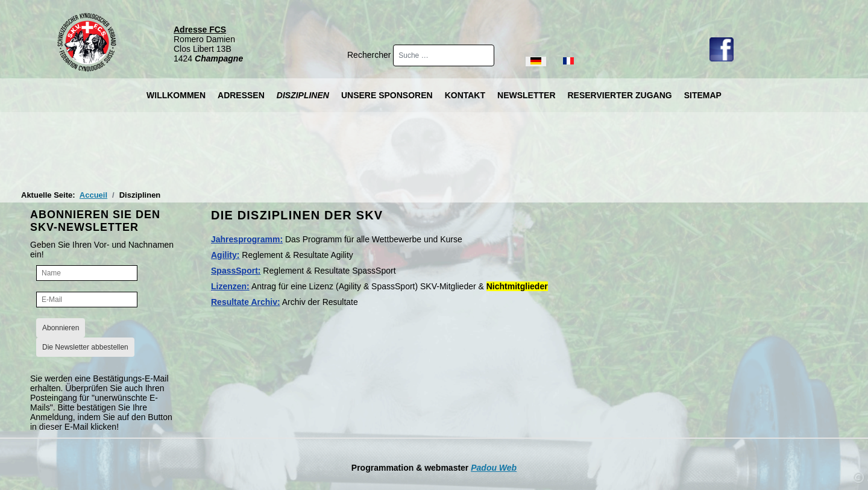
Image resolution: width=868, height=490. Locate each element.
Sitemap (703, 95)
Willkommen (176, 95)
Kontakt (465, 95)
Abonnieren (61, 328)
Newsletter (526, 95)
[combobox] (444, 55)
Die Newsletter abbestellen (85, 347)
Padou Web (494, 468)
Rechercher (370, 55)
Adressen (241, 95)
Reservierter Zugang (620, 95)
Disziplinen (303, 95)
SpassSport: (236, 271)
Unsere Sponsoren (387, 95)
